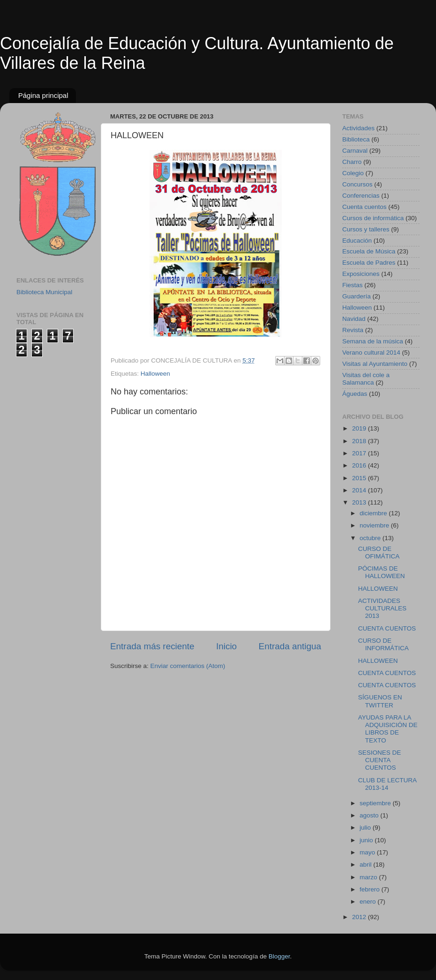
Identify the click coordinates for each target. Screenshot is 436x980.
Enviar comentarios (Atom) (188, 666)
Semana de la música (373, 341)
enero (368, 902)
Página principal (43, 95)
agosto (370, 815)
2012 (360, 917)
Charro (352, 162)
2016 (360, 465)
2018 (360, 441)
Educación (357, 241)
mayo (368, 852)
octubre (371, 538)
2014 (360, 490)
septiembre (376, 803)
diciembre (374, 513)
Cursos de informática (373, 218)
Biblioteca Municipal (44, 292)
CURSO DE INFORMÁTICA (383, 644)
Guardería (357, 296)
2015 (360, 478)
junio (367, 840)
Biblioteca (356, 139)
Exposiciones (361, 274)
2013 (360, 502)
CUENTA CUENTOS (387, 628)
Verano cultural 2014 (371, 353)
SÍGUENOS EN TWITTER (380, 701)
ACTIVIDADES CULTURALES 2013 (382, 608)
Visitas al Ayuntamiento (375, 364)
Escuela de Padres (369, 263)
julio (366, 828)
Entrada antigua (290, 646)
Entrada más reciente (152, 646)
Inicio (226, 646)
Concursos (357, 184)
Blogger (279, 956)
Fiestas (353, 285)
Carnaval (355, 151)
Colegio (353, 173)
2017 (360, 453)
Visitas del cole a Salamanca (366, 379)
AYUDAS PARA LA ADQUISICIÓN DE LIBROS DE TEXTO (388, 729)
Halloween (155, 374)
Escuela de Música (369, 251)
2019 (360, 428)
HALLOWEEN (378, 589)
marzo (369, 877)
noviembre (375, 525)
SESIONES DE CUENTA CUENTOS (380, 760)
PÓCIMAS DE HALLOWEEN (382, 572)
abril (366, 865)
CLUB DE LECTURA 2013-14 (387, 784)
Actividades (358, 128)
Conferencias (361, 196)
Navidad (354, 319)
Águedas (355, 394)
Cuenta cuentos (365, 207)
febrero (371, 889)
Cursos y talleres (366, 229)
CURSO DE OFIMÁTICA (379, 553)
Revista (353, 330)
